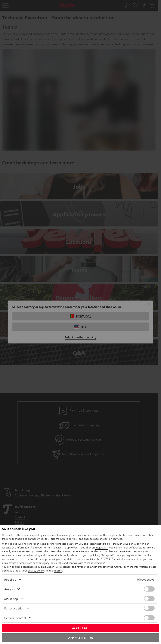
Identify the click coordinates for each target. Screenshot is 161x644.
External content (15, 618)
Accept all (80, 628)
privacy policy (36, 570)
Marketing (11, 599)
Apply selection (81, 638)
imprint (58, 570)
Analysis (10, 589)
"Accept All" (107, 555)
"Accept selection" (94, 563)
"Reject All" (102, 547)
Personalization (14, 608)
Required (10, 579)
